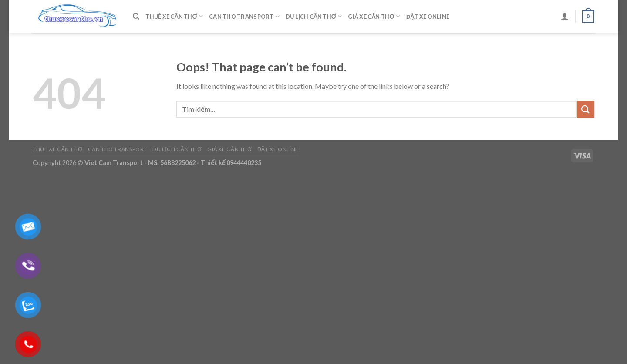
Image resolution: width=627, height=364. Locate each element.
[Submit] (586, 109)
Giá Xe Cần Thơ (374, 16)
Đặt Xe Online (428, 17)
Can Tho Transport (244, 16)
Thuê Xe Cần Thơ (174, 16)
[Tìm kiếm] (136, 17)
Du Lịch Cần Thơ (314, 16)
